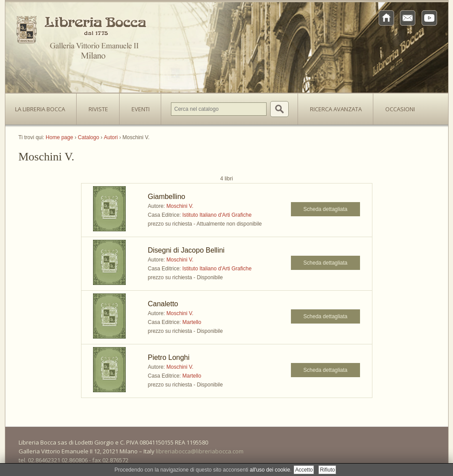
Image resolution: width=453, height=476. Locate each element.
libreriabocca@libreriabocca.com (200, 451)
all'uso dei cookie (270, 470)
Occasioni (400, 109)
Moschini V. (180, 206)
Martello (192, 322)
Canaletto (163, 304)
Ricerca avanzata (336, 109)
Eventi (141, 109)
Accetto (304, 470)
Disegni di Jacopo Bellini (186, 250)
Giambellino (166, 197)
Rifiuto (327, 470)
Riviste (96, 106)
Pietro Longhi (169, 357)
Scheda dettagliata (325, 209)
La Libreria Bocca (43, 106)
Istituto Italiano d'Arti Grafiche (217, 215)
